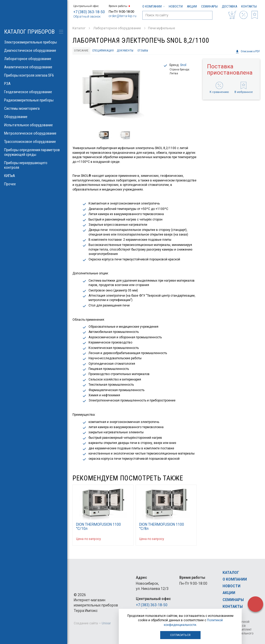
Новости (176, 6)
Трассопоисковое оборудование (34, 142)
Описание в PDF (248, 52)
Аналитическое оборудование (34, 67)
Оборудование (34, 117)
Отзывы (143, 51)
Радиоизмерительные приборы (34, 100)
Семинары (209, 6)
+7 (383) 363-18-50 (89, 12)
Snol (183, 65)
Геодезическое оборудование (34, 92)
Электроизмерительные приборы (34, 42)
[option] (116, 93)
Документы (125, 51)
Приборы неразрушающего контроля (34, 165)
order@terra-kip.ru (123, 16)
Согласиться (180, 635)
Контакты (249, 6)
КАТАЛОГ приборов (29, 32)
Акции (192, 6)
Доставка (229, 6)
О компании (153, 6)
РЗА (34, 84)
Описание (81, 51)
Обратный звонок (87, 16)
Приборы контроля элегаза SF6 (34, 75)
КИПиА (34, 176)
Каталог (231, 573)
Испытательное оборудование (34, 125)
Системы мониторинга (34, 108)
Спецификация (103, 51)
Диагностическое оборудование (34, 50)
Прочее (34, 184)
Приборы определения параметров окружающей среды (34, 152)
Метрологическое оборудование (34, 133)
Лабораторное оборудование (34, 59)
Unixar (106, 623)
